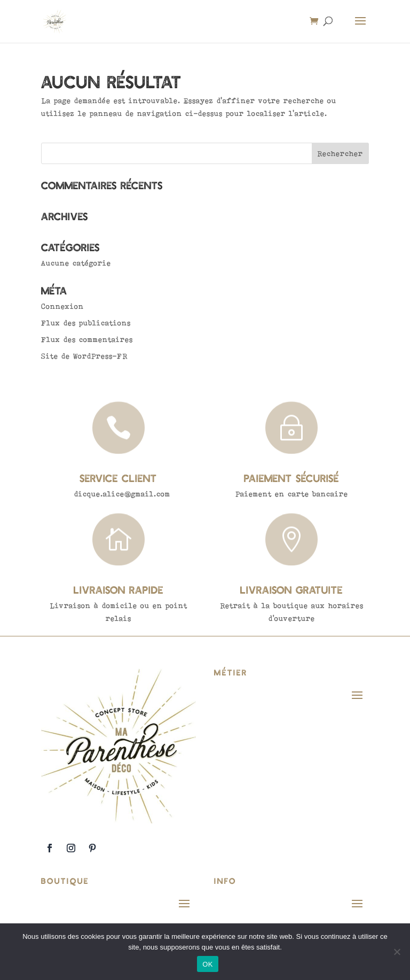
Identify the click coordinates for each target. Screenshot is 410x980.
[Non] (397, 952)
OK (207, 964)
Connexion (62, 306)
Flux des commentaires (87, 339)
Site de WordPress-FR (84, 356)
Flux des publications (86, 323)
